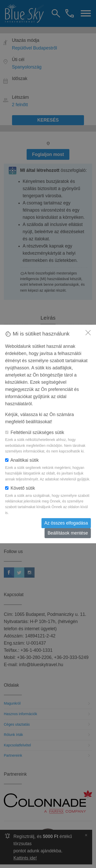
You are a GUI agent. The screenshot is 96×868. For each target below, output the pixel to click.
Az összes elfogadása (66, 523)
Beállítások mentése (68, 533)
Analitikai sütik (22, 460)
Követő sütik (20, 488)
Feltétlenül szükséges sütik (35, 432)
